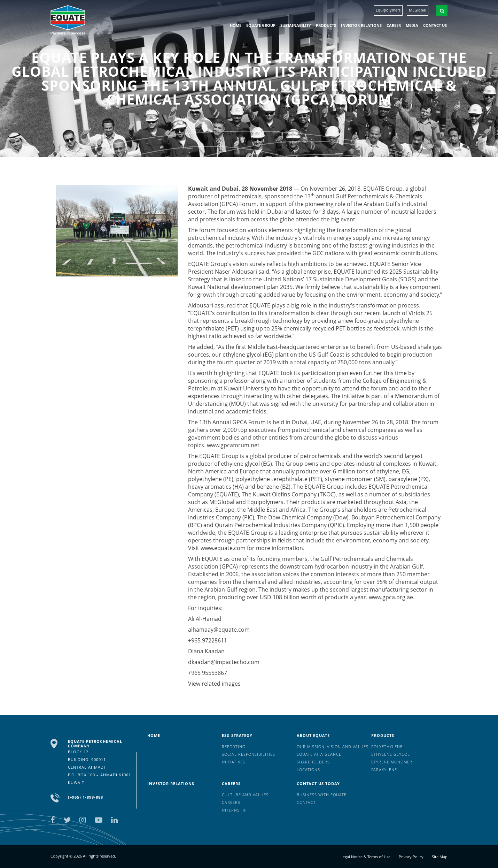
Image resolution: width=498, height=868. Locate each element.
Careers (231, 783)
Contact (306, 802)
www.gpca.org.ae (391, 597)
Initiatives (234, 762)
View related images (214, 684)
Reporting (234, 747)
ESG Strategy (237, 735)
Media (412, 25)
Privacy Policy (411, 857)
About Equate (313, 735)
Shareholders (313, 762)
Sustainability (296, 25)
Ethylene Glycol (391, 754)
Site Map (440, 857)
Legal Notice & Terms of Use (365, 857)
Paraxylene (384, 770)
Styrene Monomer (392, 762)
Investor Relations (361, 25)
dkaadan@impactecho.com (224, 662)
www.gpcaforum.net (233, 445)
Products (326, 25)
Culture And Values (245, 795)
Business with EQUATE (322, 795)
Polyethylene (387, 747)
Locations (308, 770)
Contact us (435, 25)
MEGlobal (418, 10)
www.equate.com (223, 548)
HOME (236, 25)
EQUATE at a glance (319, 754)
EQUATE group (261, 25)
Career (394, 25)
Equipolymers (388, 10)
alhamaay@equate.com (219, 630)
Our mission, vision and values (333, 747)
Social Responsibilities (248, 754)
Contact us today (318, 783)
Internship (234, 810)
